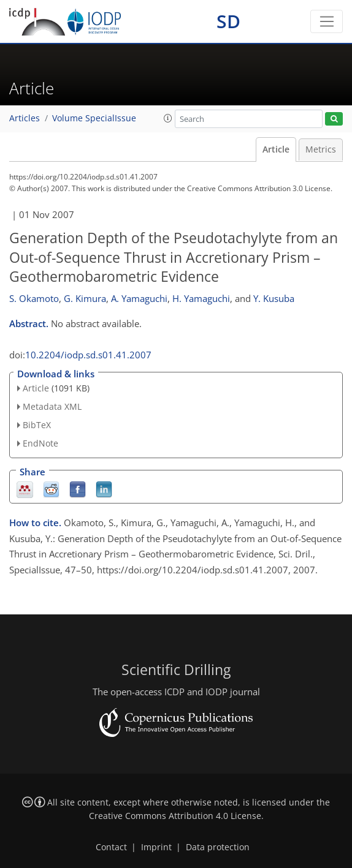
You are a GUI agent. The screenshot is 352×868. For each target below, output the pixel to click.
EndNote (40, 443)
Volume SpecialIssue (94, 118)
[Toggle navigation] (327, 21)
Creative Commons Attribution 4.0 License (175, 816)
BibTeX (37, 425)
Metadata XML (52, 406)
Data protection (218, 847)
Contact (111, 847)
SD (228, 21)
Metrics (321, 149)
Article (276, 149)
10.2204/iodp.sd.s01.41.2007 (88, 355)
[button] (168, 118)
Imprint (156, 847)
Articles (25, 118)
